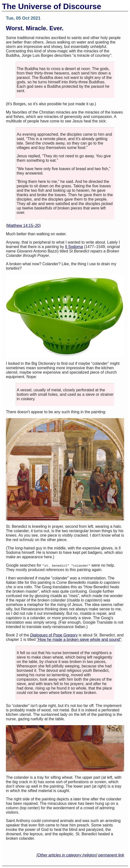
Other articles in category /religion (67, 855)
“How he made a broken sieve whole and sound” (79, 640)
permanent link (111, 855)
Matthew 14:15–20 (23, 226)
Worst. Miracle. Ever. (35, 28)
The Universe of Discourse (52, 6)
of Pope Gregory (54, 635)
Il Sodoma (74, 247)
